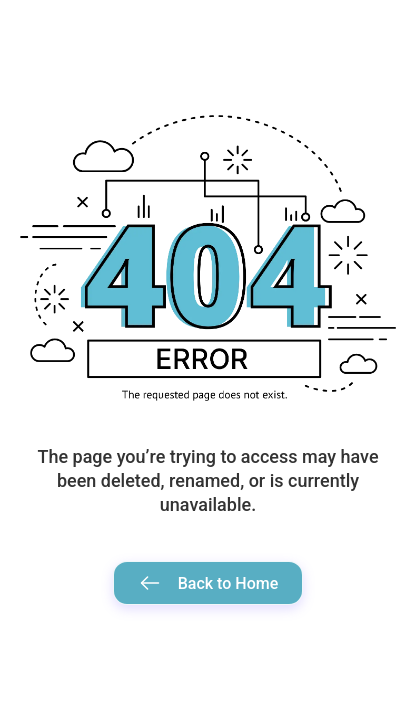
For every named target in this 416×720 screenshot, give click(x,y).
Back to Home (208, 583)
